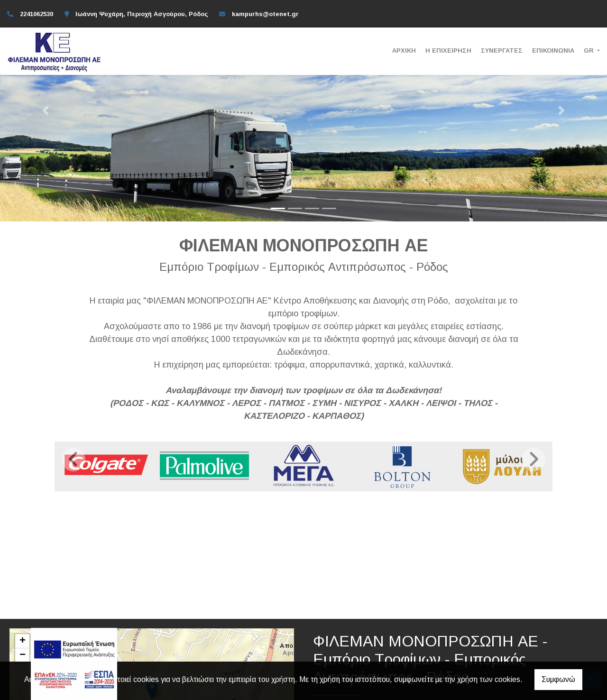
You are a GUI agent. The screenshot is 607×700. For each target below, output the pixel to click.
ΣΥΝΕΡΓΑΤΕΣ (502, 51)
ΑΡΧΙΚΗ (404, 51)
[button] (46, 111)
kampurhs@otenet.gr (265, 14)
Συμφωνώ (558, 679)
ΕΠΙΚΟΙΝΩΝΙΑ (553, 51)
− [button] (23, 655)
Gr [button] (590, 51)
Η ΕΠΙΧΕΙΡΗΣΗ (448, 51)
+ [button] (23, 641)
